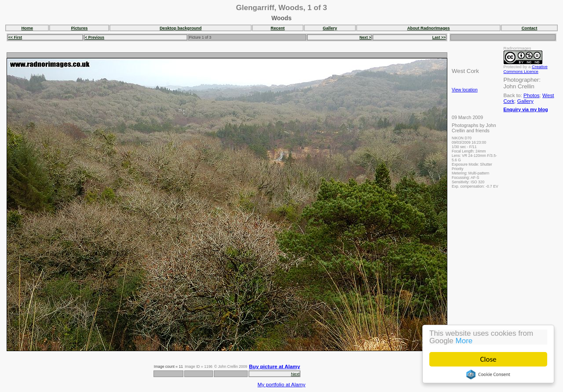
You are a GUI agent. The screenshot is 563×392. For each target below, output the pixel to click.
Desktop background (181, 28)
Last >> (439, 37)
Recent (278, 28)
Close (488, 359)
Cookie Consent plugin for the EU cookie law (488, 374)
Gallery (330, 28)
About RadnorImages (429, 28)
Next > (365, 37)
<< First (15, 37)
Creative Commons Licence (526, 69)
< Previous (95, 37)
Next (295, 374)
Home (27, 28)
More (464, 341)
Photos (531, 95)
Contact (530, 28)
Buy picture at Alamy (274, 366)
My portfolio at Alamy (282, 384)
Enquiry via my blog (526, 109)
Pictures (79, 28)
